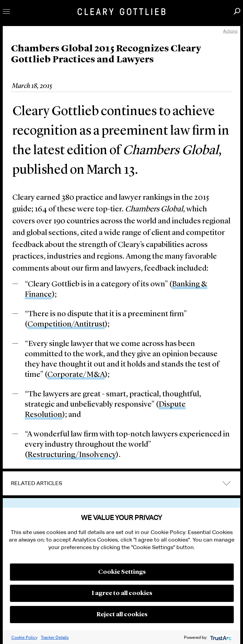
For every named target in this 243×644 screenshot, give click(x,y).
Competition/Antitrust (66, 325)
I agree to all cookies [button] (122, 593)
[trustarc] (220, 637)
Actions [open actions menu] (230, 31)
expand (227, 484)
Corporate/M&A (76, 375)
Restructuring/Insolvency (72, 455)
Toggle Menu (6, 11)
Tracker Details (55, 637)
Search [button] (237, 11)
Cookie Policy (24, 637)
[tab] (121, 483)
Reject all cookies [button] (122, 615)
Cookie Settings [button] (122, 572)
